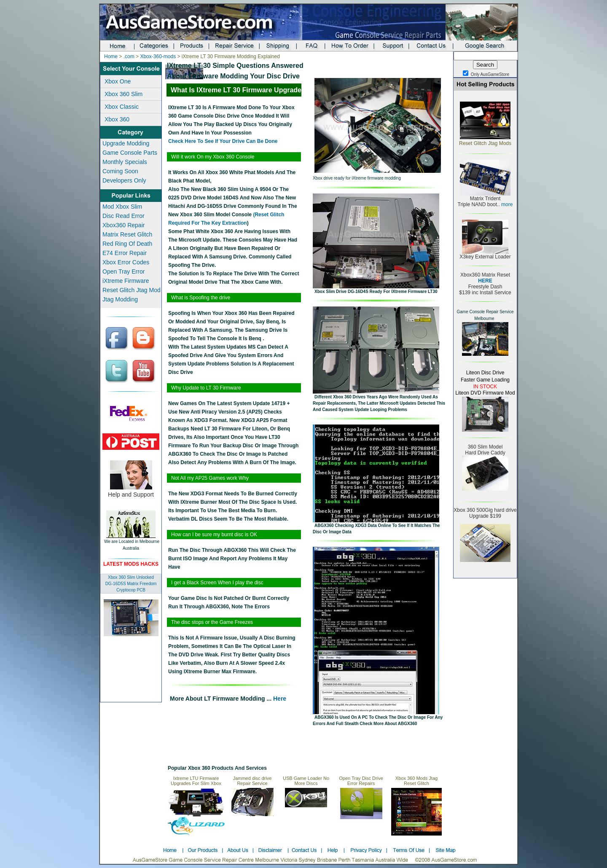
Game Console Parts (130, 153)
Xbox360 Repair (124, 225)
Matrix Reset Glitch (127, 234)
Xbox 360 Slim (124, 94)
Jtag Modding (120, 299)
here (279, 699)
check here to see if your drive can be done (223, 141)
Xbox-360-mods (158, 56)
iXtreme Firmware (126, 281)
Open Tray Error (124, 271)
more (506, 204)
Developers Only (124, 180)
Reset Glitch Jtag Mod (132, 290)
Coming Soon (120, 171)
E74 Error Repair (125, 253)
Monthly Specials (125, 162)
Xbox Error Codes (126, 262)
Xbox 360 (117, 119)
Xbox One (118, 81)
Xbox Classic (122, 107)
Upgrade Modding (126, 143)
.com (129, 56)
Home (111, 56)
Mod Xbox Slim (122, 207)
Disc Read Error (124, 216)
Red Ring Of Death (127, 244)
